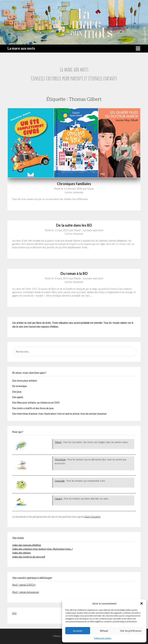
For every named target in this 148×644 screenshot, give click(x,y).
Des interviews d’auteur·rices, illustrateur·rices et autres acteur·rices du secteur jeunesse (59, 414)
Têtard (58, 442)
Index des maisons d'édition (27, 545)
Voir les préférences (131, 631)
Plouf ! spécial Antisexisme (25, 592)
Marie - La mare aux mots (89, 230)
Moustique (60, 460)
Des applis (18, 397)
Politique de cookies (103, 638)
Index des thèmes (21, 553)
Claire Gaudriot (92, 517)
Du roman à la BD (74, 273)
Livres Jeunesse (74, 193)
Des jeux (17, 392)
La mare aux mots (21, 48)
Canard (58, 499)
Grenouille (60, 481)
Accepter (78, 631)
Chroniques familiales (74, 184)
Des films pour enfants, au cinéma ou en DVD (36, 403)
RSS (14, 613)
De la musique (20, 386)
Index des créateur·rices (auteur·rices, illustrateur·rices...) (42, 549)
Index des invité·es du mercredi (29, 557)
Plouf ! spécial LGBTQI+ (24, 585)
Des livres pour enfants (25, 381)
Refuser (104, 631)
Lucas (91, 189)
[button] (142, 603)
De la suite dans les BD (74, 225)
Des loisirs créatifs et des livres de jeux (33, 408)
